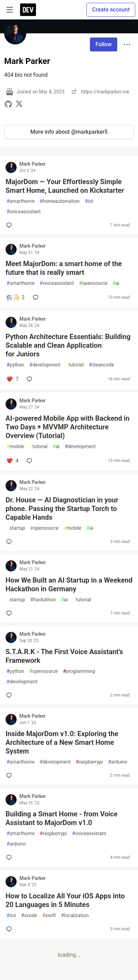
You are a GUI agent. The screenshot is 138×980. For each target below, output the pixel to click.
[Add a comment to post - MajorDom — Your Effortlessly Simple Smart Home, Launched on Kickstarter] (10, 225)
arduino (118, 762)
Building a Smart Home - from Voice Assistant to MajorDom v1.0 (62, 818)
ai (116, 283)
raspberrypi (89, 762)
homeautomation (60, 201)
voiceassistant (24, 212)
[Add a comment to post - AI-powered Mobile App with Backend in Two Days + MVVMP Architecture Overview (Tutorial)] (12, 461)
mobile (15, 447)
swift (49, 916)
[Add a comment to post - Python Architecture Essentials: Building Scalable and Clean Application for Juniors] (12, 379)
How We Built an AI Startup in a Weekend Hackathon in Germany (69, 584)
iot (89, 201)
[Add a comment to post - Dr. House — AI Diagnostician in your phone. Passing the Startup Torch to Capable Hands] (10, 542)
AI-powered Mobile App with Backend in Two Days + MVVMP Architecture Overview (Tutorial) (67, 427)
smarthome (21, 201)
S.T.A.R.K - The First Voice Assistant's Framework (64, 656)
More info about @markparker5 (69, 132)
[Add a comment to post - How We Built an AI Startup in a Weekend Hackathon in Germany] (10, 613)
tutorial (75, 365)
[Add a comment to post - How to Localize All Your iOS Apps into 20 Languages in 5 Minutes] (10, 929)
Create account (111, 10)
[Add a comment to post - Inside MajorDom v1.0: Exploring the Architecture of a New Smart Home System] (10, 775)
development (45, 365)
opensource (93, 283)
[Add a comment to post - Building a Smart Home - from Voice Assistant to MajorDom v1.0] (10, 857)
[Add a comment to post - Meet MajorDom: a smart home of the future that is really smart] (15, 297)
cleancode (102, 365)
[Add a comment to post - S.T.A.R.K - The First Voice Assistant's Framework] (10, 695)
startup (16, 528)
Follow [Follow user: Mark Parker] (104, 44)
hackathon (43, 600)
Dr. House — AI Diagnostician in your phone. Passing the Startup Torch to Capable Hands (62, 509)
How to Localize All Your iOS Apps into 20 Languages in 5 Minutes (65, 900)
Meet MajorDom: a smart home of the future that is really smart (64, 268)
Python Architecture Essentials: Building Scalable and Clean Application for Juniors (68, 345)
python (15, 365)
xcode (29, 916)
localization (75, 916)
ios (11, 916)
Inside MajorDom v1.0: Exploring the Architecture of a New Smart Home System (62, 742)
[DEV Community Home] (28, 10)
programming (79, 671)
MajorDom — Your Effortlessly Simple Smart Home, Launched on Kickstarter (65, 186)
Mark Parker (33, 164)
